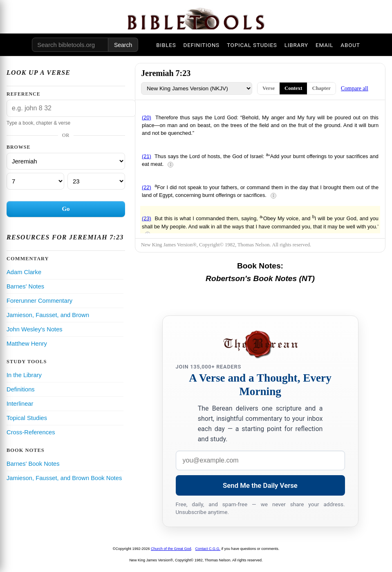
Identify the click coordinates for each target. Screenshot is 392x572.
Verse (269, 88)
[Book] (66, 161)
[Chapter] (35, 181)
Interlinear (20, 404)
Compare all (355, 88)
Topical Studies (27, 418)
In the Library (24, 375)
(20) (147, 117)
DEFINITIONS (202, 45)
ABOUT (350, 45)
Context (293, 88)
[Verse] (96, 181)
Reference (24, 94)
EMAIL (324, 45)
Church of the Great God (171, 549)
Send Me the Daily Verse (260, 485)
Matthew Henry (27, 344)
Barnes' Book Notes (33, 464)
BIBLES (166, 45)
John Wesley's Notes (35, 329)
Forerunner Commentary (39, 301)
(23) (147, 218)
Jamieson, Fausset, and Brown (48, 315)
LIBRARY (296, 45)
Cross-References (31, 432)
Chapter (321, 88)
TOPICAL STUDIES (252, 45)
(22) (147, 187)
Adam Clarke (24, 272)
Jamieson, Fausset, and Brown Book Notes (64, 478)
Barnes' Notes (25, 286)
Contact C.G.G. (208, 549)
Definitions (21, 389)
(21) (147, 156)
